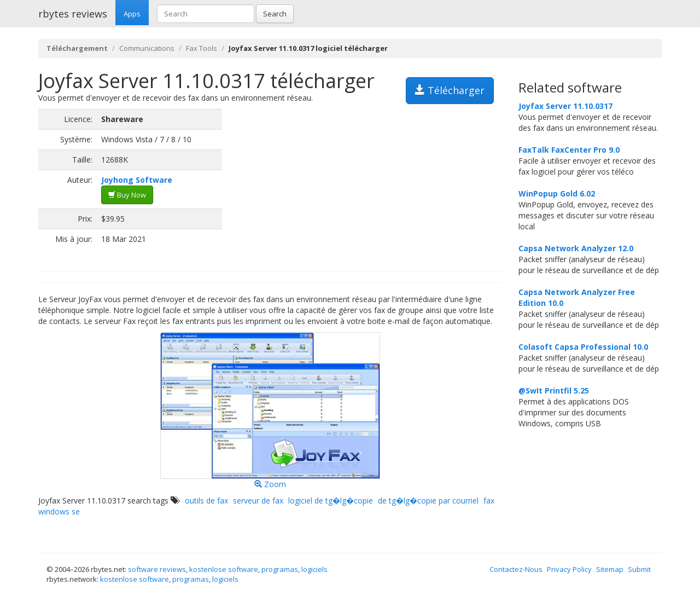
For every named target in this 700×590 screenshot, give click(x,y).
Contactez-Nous (516, 569)
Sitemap (610, 569)
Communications (147, 48)
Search (275, 14)
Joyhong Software (137, 180)
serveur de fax (258, 501)
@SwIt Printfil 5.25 (554, 391)
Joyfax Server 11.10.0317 (565, 106)
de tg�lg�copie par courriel (428, 501)
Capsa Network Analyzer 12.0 (576, 248)
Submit (639, 569)
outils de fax (206, 501)
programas (280, 569)
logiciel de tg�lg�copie (331, 501)
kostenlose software (224, 569)
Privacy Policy (569, 569)
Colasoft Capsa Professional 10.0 (583, 347)
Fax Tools (202, 48)
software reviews (157, 569)
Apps (132, 14)
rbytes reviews (73, 14)
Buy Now (127, 195)
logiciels (314, 569)
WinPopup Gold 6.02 (557, 193)
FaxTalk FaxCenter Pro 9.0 (569, 150)
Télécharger (450, 90)
